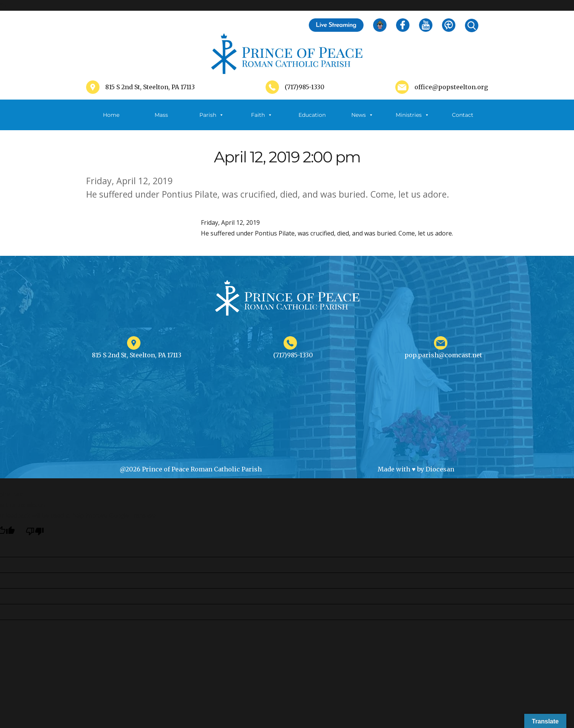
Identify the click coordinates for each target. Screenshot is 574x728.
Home (111, 115)
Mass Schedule (161, 121)
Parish (212, 115)
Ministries (413, 115)
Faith (262, 115)
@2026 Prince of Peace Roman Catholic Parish (191, 469)
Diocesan (440, 469)
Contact (463, 115)
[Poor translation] (35, 531)
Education (312, 115)
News (362, 115)
